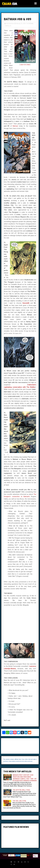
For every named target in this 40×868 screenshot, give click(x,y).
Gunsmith (26, 303)
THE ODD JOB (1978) (19, 801)
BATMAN (31, 24)
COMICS (7, 26)
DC (11, 26)
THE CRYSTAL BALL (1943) (21, 790)
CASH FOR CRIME (25, 65)
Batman (15, 126)
